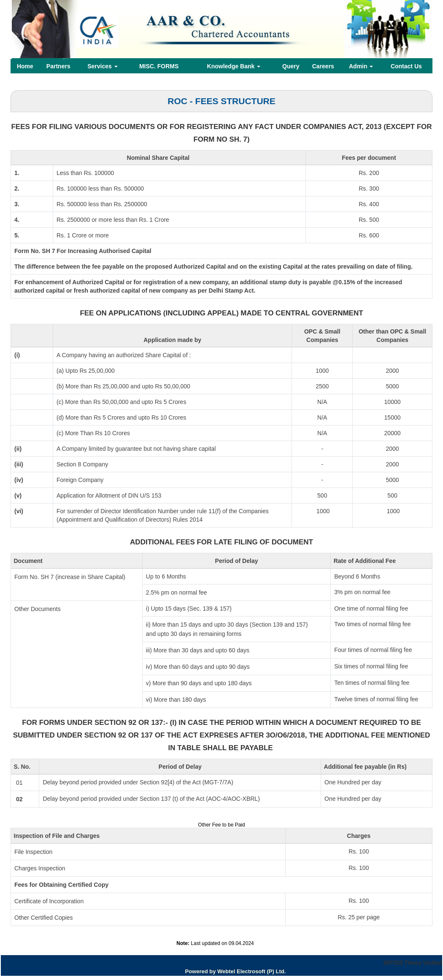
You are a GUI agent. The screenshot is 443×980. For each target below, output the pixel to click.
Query (291, 66)
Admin (361, 66)
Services (103, 66)
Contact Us (406, 66)
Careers (323, 66)
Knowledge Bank (234, 66)
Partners (58, 66)
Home (25, 66)
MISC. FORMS (159, 66)
